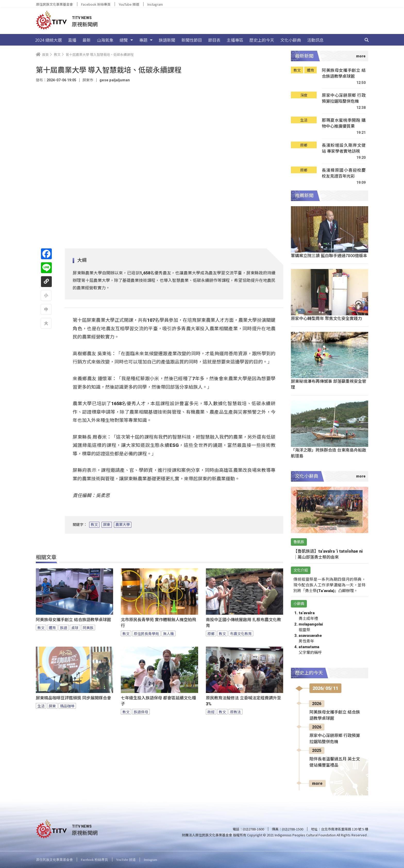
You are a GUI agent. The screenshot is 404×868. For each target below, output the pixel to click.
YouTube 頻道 (129, 4)
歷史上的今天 (262, 40)
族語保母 (141, 712)
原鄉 (211, 633)
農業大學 (123, 525)
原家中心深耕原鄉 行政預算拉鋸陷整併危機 (344, 98)
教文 (94, 525)
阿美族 (88, 628)
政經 (211, 712)
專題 (146, 40)
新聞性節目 (192, 40)
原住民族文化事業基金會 (54, 4)
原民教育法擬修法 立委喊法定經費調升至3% (243, 701)
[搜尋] (367, 40)
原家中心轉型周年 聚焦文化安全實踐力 (326, 318)
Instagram (155, 4)
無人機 (169, 633)
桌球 (75, 628)
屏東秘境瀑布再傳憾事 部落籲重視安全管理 (329, 384)
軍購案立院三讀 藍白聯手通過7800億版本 (329, 255)
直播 (72, 40)
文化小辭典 (291, 40)
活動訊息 (315, 40)
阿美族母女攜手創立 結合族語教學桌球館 (73, 620)
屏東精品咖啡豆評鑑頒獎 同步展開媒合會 (73, 698)
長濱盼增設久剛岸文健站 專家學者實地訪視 (344, 148)
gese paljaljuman (115, 80)
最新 (87, 40)
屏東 (107, 525)
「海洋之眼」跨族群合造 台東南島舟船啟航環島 (329, 453)
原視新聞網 (85, 24)
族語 (64, 628)
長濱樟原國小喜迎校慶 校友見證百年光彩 (344, 173)
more (317, 783)
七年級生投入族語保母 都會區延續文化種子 (158, 701)
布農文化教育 (241, 633)
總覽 (126, 40)
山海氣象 (105, 40)
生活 (41, 706)
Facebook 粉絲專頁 (96, 4)
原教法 (235, 712)
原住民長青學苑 (146, 633)
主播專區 (235, 40)
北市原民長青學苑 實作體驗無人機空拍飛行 (158, 623)
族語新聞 (167, 40)
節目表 (214, 40)
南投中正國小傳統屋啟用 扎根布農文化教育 (243, 623)
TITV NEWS (82, 18)
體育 (52, 628)
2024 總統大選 (48, 40)
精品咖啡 (67, 706)
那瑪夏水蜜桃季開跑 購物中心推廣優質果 (344, 123)
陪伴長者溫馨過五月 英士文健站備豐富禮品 (335, 762)
